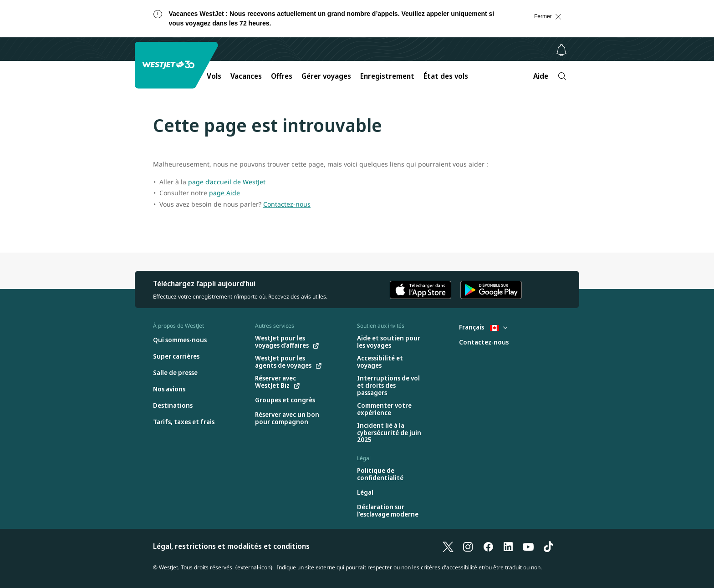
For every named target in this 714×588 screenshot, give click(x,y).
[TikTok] (548, 546)
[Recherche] (562, 76)
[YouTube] (528, 546)
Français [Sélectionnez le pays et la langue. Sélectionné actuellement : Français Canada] (483, 327)
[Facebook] (488, 546)
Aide (541, 76)
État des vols (446, 76)
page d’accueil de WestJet (227, 182)
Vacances (246, 76)
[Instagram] (468, 546)
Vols (214, 76)
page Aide (224, 193)
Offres (282, 76)
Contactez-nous (287, 204)
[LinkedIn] (508, 546)
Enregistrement (387, 76)
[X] (448, 546)
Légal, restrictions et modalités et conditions (231, 546)
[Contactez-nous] (484, 342)
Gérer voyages (326, 76)
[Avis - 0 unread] (561, 50)
